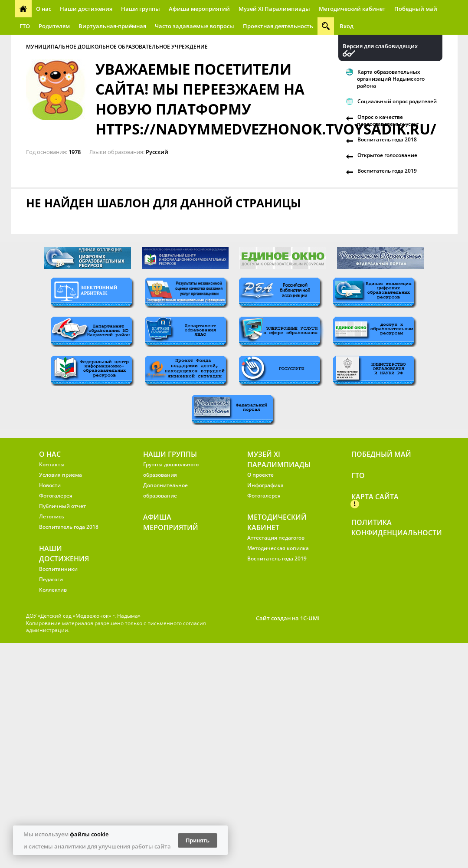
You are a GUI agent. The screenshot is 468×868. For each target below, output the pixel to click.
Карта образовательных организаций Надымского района (391, 79)
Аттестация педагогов (276, 538)
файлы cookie (89, 834)
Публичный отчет (62, 506)
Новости (50, 485)
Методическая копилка (278, 548)
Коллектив (53, 590)
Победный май (416, 9)
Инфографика (265, 485)
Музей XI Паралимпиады (274, 9)
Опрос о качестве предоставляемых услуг (388, 120)
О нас (44, 9)
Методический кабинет (352, 9)
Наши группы (141, 9)
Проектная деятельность (278, 26)
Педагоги (51, 579)
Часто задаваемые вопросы (195, 26)
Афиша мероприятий (199, 9)
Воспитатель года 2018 (387, 139)
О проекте (260, 475)
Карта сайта (375, 497)
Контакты (52, 464)
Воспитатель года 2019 (387, 171)
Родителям (54, 26)
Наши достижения (86, 9)
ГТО (25, 26)
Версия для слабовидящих (380, 46)
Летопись (52, 516)
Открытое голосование (387, 155)
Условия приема (61, 475)
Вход (347, 26)
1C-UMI (310, 618)
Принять (198, 840)
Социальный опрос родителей (397, 101)
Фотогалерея (56, 496)
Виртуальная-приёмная (112, 26)
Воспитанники (58, 569)
